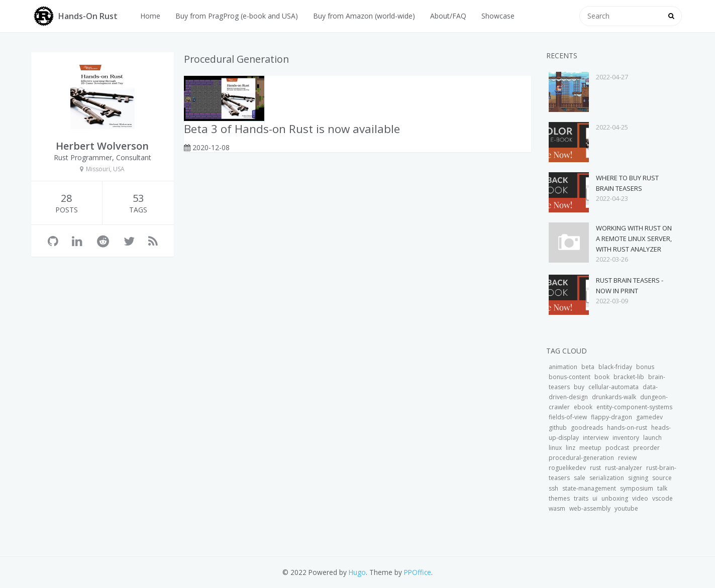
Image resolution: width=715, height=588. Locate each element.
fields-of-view (568, 417)
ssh (553, 488)
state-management (589, 488)
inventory (626, 438)
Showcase (498, 16)
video (640, 498)
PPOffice (418, 572)
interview (596, 438)
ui (595, 498)
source (662, 478)
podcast (617, 448)
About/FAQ (448, 16)
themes (559, 498)
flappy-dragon (611, 417)
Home (150, 16)
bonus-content (570, 377)
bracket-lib (629, 377)
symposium (637, 488)
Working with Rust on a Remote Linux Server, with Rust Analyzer (634, 239)
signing (638, 478)
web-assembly (590, 508)
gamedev (649, 417)
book (602, 377)
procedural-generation (581, 458)
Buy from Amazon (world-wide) (364, 16)
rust (595, 468)
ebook (583, 407)
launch (652, 438)
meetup (590, 448)
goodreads (587, 428)
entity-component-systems (634, 407)
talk (662, 488)
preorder (646, 448)
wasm (557, 508)
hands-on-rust (627, 428)
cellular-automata (614, 387)
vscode (662, 498)
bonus (645, 367)
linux (555, 448)
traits (581, 498)
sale (580, 478)
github (558, 428)
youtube (626, 508)
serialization (607, 478)
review (627, 458)
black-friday (615, 367)
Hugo (357, 572)
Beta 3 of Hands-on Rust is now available (292, 129)
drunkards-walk (614, 397)
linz (571, 448)
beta (588, 367)
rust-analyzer (624, 468)
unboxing (615, 498)
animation (563, 367)
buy (579, 387)
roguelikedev (567, 468)
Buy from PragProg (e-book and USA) (237, 16)
